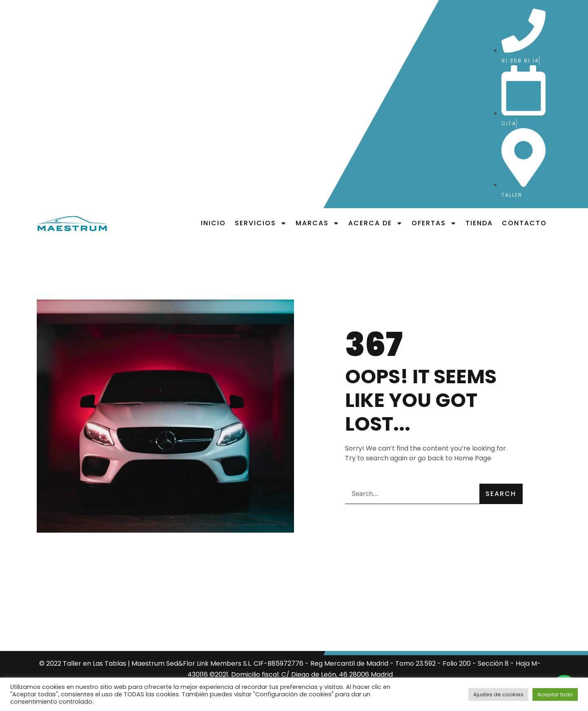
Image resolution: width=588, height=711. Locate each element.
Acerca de (375, 223)
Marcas (317, 223)
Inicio (213, 223)
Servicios (261, 223)
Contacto (524, 223)
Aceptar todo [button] (555, 694)
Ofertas (434, 223)
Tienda (479, 223)
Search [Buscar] (501, 494)
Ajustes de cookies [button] (498, 694)
